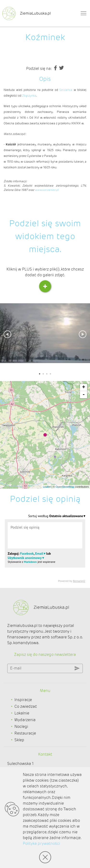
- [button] (84, 395)
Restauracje (25, 733)
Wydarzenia (25, 720)
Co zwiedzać (26, 706)
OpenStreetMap (65, 487)
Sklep (19, 740)
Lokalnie (22, 713)
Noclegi (21, 727)
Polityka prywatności (41, 843)
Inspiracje (23, 700)
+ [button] (84, 387)
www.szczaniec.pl (47, 190)
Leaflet (47, 487)
